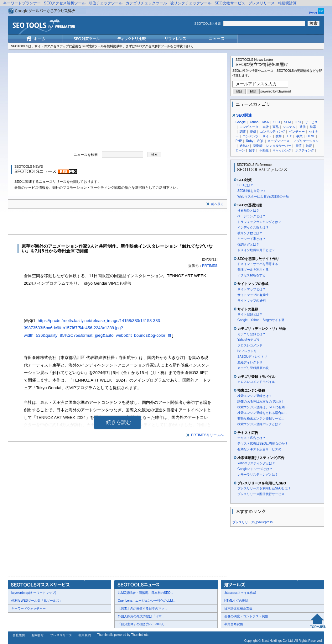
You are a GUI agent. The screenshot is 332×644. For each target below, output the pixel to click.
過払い (244, 146)
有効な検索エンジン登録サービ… (261, 418)
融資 (309, 146)
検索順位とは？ (248, 211)
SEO (277, 122)
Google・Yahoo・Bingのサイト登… (262, 320)
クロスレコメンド (250, 345)
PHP (239, 141)
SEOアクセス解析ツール (65, 3)
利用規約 (85, 635)
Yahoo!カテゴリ (249, 340)
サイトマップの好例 (252, 301)
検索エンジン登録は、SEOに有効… (263, 407)
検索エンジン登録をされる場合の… (262, 413)
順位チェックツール (106, 3)
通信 (303, 127)
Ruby (249, 141)
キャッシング (282, 150)
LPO (298, 122)
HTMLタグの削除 (236, 601)
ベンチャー (297, 132)
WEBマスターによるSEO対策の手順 (263, 196)
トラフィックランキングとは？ (259, 222)
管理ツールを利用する (253, 269)
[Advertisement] (117, 100)
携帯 (279, 136)
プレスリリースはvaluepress (252, 522)
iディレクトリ (247, 351)
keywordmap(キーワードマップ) (34, 593)
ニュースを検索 (86, 154)
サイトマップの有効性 (253, 295)
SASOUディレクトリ (252, 357)
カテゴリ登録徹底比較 (253, 368)
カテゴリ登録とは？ (252, 334)
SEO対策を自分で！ (252, 191)
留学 (252, 150)
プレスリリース (262, 3)
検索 (313, 127)
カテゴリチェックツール (146, 3)
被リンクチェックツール (191, 3)
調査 (243, 132)
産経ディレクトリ (250, 362)
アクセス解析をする (252, 275)
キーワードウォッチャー (29, 608)
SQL (260, 141)
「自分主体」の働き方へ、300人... (142, 624)
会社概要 (19, 635)
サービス (311, 122)
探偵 (298, 146)
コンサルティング (272, 132)
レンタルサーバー (279, 146)
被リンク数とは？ (250, 233)
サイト (267, 136)
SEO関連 (242, 115)
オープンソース (278, 141)
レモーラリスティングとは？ (258, 475)
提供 (253, 132)
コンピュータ (249, 127)
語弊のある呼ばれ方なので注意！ (261, 401)
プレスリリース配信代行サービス (261, 494)
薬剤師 (258, 146)
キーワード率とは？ (252, 239)
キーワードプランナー (22, 3)
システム (289, 127)
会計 (266, 127)
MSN (266, 122)
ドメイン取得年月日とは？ (256, 250)
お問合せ (38, 635)
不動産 (264, 150)
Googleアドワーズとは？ (255, 469)
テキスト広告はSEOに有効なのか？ (263, 443)
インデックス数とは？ (253, 227)
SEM (288, 122)
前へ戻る (217, 204)
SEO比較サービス (230, 3)
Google (241, 122)
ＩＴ (289, 136)
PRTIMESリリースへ (207, 435)
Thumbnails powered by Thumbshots (123, 635)
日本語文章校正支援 (238, 608)
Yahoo (254, 122)
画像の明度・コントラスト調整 (246, 616)
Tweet (313, 13)
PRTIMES (210, 266)
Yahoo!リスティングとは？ (256, 463)
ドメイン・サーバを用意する (258, 264)
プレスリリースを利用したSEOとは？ (264, 488)
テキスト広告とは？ (252, 438)
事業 (299, 136)
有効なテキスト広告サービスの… (261, 449)
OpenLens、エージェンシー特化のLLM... (147, 601)
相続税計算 (287, 3)
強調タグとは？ (248, 244)
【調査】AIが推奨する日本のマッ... (143, 608)
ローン (240, 150)
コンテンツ (251, 136)
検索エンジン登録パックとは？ (259, 424)
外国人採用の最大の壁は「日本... (141, 616)
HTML (311, 136)
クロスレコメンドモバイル (256, 382)
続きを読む (119, 422)
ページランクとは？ (252, 216)
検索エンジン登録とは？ (255, 396)
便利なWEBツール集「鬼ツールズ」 (37, 601)
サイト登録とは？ (250, 314)
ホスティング (305, 150)
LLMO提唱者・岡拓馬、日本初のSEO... (145, 593)
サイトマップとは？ (252, 289)
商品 (276, 127)
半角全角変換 (234, 624)
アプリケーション (306, 141)
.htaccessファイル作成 (240, 593)
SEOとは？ (245, 185)
